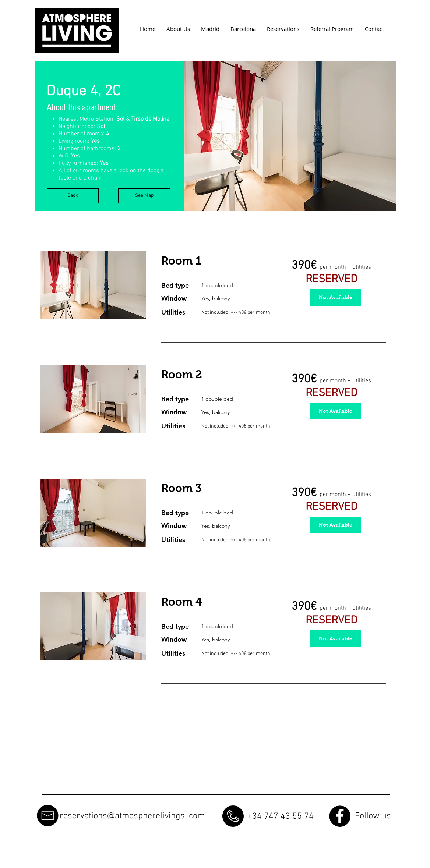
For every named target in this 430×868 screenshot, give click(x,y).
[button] (290, 136)
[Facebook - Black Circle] (340, 816)
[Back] (73, 196)
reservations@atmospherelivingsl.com (132, 816)
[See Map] (144, 196)
